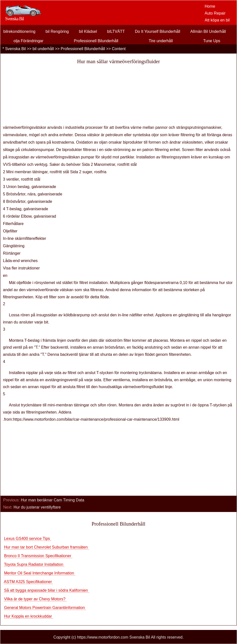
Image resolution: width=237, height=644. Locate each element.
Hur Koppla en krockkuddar (28, 616)
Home (210, 6)
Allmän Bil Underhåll (208, 31)
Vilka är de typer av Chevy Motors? (35, 599)
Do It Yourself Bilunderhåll (158, 31)
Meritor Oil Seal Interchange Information (39, 573)
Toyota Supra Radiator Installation (34, 564)
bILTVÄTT (116, 31)
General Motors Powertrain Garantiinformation (45, 608)
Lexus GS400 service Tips (27, 539)
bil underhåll (43, 49)
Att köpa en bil (217, 20)
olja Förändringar (29, 41)
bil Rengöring (57, 31)
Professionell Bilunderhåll (96, 41)
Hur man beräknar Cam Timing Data (53, 500)
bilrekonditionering (20, 31)
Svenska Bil (16, 49)
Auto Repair (215, 13)
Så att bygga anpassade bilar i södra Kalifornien (46, 590)
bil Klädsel (88, 31)
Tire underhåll (161, 41)
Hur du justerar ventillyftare (38, 507)
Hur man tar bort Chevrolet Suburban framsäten (46, 547)
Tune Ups (212, 41)
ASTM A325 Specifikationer (29, 582)
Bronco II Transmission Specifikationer (38, 556)
